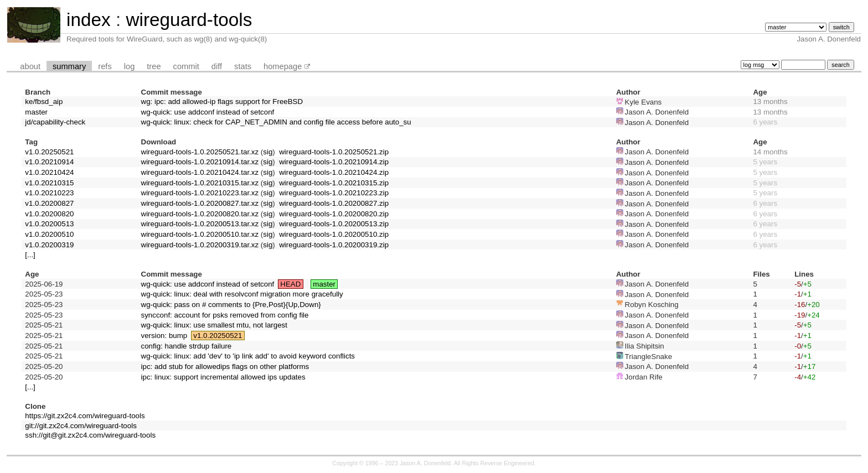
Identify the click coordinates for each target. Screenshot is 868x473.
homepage (283, 66)
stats (243, 66)
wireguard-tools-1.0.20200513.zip (334, 224)
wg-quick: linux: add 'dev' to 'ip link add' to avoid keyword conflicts (248, 356)
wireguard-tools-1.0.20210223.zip (334, 193)
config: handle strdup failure (187, 346)
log (130, 66)
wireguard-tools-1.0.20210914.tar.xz (200, 162)
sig (268, 152)
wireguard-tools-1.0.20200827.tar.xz (200, 203)
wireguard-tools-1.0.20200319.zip (334, 245)
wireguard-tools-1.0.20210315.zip (334, 183)
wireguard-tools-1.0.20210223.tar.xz (200, 193)
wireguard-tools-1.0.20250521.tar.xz (200, 152)
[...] (30, 255)
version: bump (164, 336)
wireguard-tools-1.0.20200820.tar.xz (200, 214)
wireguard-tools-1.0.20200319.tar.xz (200, 245)
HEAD (290, 284)
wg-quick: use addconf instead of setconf (208, 112)
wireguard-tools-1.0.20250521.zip (334, 152)
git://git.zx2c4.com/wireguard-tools (81, 426)
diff (217, 66)
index (89, 20)
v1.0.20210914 (49, 162)
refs (105, 66)
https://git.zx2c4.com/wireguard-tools (85, 416)
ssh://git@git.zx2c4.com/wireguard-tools (90, 435)
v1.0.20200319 (49, 245)
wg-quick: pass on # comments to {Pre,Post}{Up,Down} (231, 305)
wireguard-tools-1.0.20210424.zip (334, 172)
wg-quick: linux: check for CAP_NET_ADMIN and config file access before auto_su (276, 122)
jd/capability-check (55, 122)
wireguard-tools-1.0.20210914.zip (334, 162)
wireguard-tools (189, 20)
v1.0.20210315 (49, 183)
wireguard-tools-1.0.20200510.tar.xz (200, 234)
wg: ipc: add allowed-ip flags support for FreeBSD (222, 102)
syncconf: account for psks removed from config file (225, 315)
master (36, 112)
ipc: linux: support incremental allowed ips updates (223, 377)
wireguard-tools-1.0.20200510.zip (334, 234)
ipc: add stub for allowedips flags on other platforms (225, 367)
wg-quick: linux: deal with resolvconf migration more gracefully (242, 294)
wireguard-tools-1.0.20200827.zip (334, 203)
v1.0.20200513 (49, 224)
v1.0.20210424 (49, 172)
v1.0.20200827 (49, 203)
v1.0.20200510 (49, 234)
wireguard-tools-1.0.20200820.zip (334, 214)
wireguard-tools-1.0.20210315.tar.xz (200, 183)
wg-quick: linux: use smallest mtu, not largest (214, 325)
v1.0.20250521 (49, 152)
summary (69, 66)
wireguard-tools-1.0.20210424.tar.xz (200, 172)
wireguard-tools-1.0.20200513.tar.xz (200, 224)
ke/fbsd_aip (44, 102)
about (30, 66)
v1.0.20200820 (49, 214)
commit (186, 66)
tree (154, 66)
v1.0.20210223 (49, 193)
